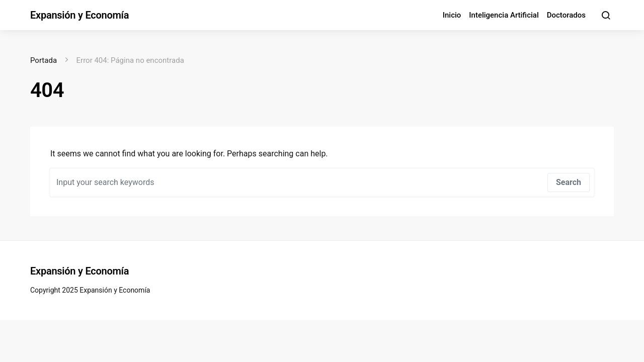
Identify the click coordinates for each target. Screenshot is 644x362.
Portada (44, 60)
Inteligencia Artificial (504, 15)
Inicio (452, 15)
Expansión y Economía (79, 15)
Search (569, 182)
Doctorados (566, 15)
